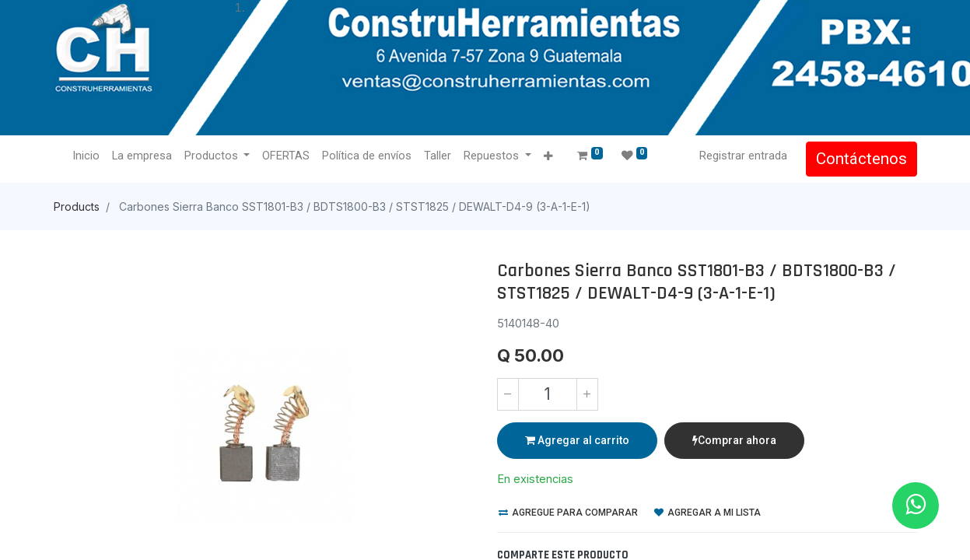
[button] (548, 157)
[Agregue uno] (587, 394)
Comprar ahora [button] (734, 440)
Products (77, 206)
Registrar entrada (743, 156)
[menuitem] (86, 156)
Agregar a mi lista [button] (707, 513)
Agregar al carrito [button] (577, 440)
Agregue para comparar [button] (568, 513)
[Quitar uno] (508, 394)
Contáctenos (861, 159)
